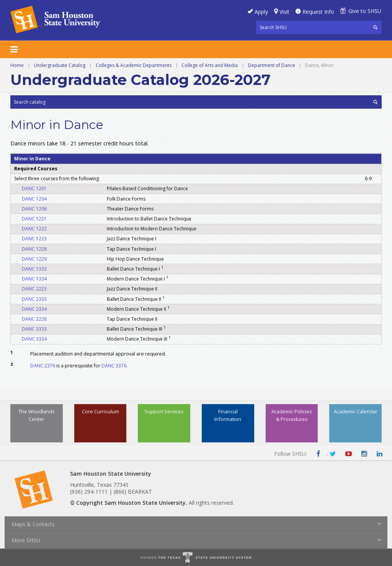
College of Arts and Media (210, 65)
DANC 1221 (34, 219)
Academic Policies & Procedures (292, 415)
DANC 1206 (34, 209)
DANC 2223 (34, 289)
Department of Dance (272, 65)
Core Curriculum (100, 411)
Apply (261, 12)
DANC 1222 (34, 229)
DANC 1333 (34, 269)
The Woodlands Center (37, 415)
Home (17, 65)
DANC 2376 (43, 366)
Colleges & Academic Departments (134, 65)
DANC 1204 (34, 199)
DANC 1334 (34, 279)
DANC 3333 (34, 329)
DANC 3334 (34, 339)
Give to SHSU (365, 11)
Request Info (318, 12)
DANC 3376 (114, 366)
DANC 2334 (34, 309)
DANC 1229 (34, 259)
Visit (284, 12)
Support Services (164, 411)
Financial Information (228, 415)
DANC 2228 (34, 319)
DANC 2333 (34, 299)
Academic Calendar (356, 411)
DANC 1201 (34, 188)
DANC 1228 (34, 249)
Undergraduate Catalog (60, 65)
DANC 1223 (34, 239)
